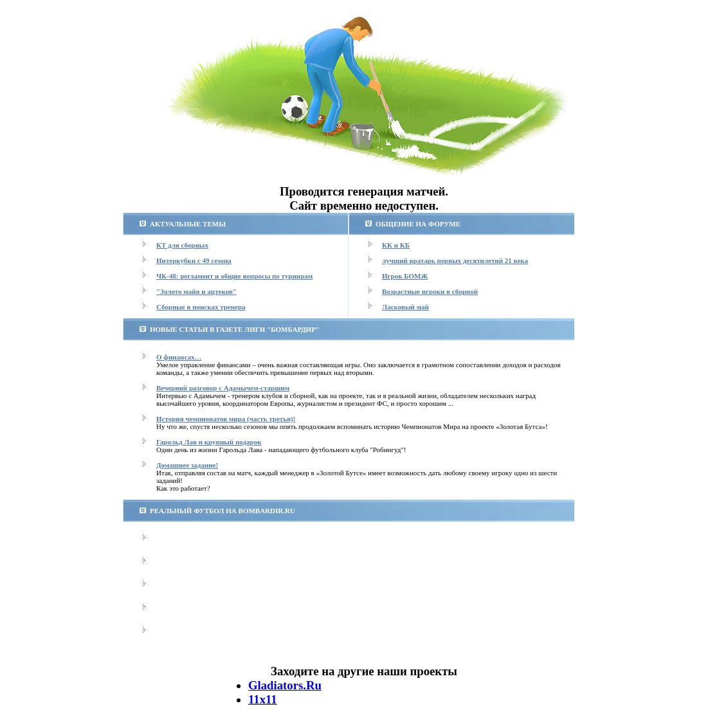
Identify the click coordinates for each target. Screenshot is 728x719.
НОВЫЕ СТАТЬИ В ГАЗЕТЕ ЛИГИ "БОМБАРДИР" (235, 329)
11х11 (263, 699)
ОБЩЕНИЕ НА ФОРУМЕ (418, 224)
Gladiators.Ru (285, 685)
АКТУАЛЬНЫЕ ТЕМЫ (188, 224)
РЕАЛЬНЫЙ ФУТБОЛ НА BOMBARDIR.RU (223, 511)
